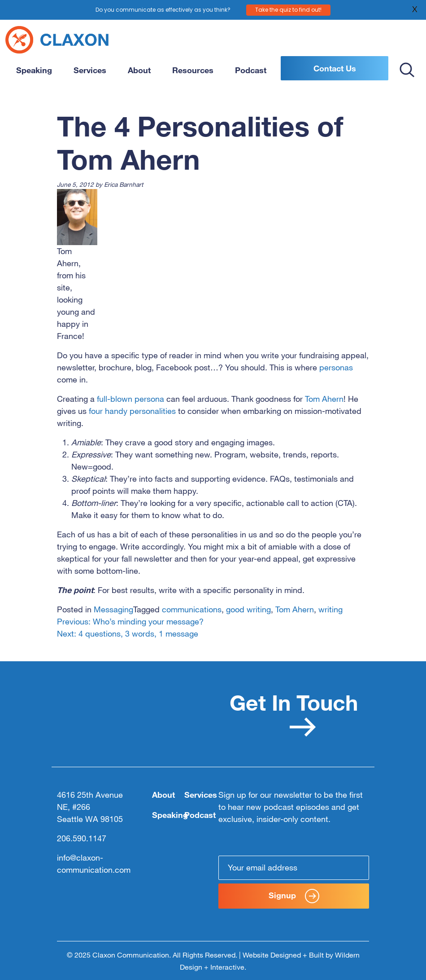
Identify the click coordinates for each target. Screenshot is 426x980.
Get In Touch (294, 713)
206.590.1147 (82, 838)
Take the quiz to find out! (288, 9)
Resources (193, 70)
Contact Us (335, 68)
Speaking (34, 70)
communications (192, 609)
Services (90, 70)
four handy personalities (132, 411)
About (139, 70)
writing (330, 609)
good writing (248, 609)
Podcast (251, 70)
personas (336, 367)
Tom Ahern (324, 399)
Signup (294, 896)
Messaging (113, 609)
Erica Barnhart (124, 184)
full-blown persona (130, 399)
